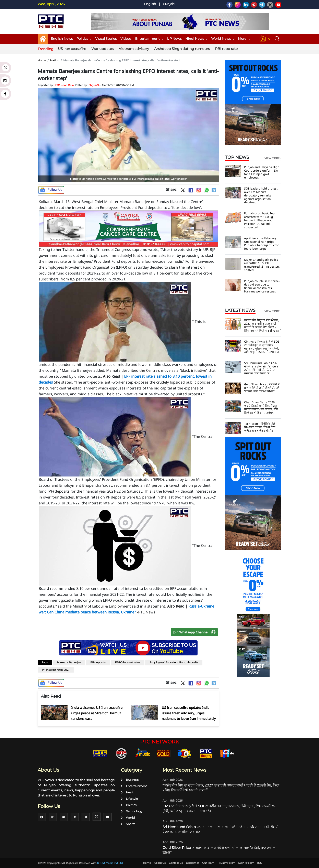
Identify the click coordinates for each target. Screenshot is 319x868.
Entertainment (149, 39)
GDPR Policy (246, 863)
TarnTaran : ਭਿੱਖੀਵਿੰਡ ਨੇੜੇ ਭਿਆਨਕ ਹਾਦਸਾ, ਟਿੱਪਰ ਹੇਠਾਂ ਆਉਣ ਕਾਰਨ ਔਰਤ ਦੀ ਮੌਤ (260, 427)
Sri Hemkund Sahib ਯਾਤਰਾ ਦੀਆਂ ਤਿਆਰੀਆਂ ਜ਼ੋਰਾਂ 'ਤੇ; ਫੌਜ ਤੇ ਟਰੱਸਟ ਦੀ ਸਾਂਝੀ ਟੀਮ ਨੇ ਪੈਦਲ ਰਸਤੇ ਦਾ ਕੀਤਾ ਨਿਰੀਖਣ (261, 368)
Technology (132, 811)
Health (128, 792)
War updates (102, 49)
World (128, 818)
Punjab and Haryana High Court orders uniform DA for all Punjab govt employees (262, 172)
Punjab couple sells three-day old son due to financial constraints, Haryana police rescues (262, 286)
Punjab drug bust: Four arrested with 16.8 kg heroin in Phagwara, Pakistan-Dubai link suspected (260, 220)
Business (130, 780)
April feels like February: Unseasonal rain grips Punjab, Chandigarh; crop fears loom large (262, 243)
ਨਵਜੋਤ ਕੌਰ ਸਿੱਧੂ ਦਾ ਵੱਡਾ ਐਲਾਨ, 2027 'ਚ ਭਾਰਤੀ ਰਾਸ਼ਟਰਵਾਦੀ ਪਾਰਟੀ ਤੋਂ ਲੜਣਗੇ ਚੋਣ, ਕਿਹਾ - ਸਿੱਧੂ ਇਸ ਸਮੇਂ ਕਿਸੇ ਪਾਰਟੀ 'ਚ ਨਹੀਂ (262, 325)
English (150, 4)
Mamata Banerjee (69, 662)
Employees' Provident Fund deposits (174, 662)
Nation (55, 60)
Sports (128, 824)
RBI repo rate (226, 49)
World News (223, 39)
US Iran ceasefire (72, 49)
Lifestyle (129, 799)
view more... (273, 158)
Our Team (208, 863)
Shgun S (94, 85)
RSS (259, 863)
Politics (84, 39)
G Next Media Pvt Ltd (110, 863)
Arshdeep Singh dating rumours (182, 49)
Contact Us (176, 863)
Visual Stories (106, 39)
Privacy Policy (226, 863)
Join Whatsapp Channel (195, 632)
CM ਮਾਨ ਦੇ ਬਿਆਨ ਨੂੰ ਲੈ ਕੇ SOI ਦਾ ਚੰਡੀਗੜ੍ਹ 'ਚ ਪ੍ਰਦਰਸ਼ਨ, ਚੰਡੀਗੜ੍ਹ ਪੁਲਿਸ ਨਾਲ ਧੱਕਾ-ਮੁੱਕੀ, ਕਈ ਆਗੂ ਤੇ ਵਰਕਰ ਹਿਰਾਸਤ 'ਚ (262, 347)
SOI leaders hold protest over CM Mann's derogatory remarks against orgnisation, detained (261, 195)
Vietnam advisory (134, 49)
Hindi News (196, 39)
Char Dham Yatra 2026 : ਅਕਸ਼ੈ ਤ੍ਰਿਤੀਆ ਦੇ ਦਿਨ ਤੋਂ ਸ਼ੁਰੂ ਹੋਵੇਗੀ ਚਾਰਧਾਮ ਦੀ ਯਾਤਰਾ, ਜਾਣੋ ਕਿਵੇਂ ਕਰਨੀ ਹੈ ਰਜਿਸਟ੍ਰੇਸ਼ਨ (261, 407)
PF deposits (98, 662)
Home (42, 60)
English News (62, 39)
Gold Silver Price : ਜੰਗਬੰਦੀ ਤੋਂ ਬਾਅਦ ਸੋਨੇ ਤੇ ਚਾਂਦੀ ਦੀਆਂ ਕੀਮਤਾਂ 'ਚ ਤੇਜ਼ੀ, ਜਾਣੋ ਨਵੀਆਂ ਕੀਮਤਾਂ (262, 388)
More (244, 39)
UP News (174, 39)
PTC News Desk (64, 85)
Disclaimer (192, 863)
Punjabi (169, 4)
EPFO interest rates (128, 662)
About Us (160, 863)
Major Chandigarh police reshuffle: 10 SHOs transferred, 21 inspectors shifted (262, 265)
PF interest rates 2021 (56, 670)
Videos (126, 39)
